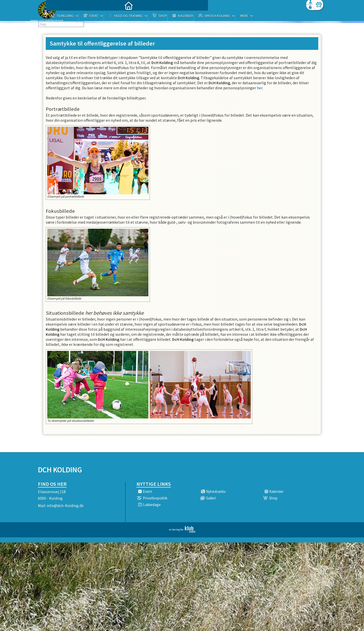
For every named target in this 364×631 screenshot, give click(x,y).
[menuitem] (70, 17)
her (260, 88)
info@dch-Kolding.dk (65, 506)
